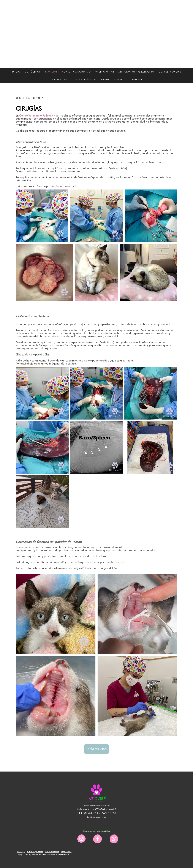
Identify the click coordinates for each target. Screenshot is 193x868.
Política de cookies (52, 852)
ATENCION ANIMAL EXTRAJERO (136, 72)
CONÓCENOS (33, 72)
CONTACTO (121, 79)
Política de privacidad (35, 852)
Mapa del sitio (66, 852)
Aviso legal (21, 852)
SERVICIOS (51, 72)
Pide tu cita (97, 749)
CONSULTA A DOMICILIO (77, 72)
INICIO (16, 72)
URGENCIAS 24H (105, 72)
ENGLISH (137, 79)
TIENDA (105, 79)
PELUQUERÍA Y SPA (86, 79)
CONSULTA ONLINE (170, 72)
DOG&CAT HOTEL (61, 79)
